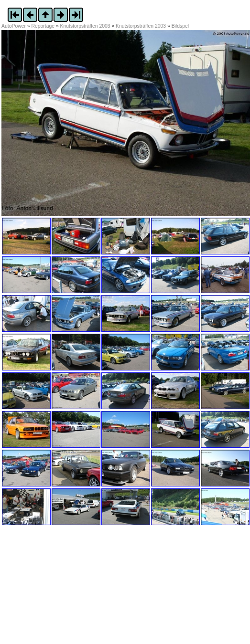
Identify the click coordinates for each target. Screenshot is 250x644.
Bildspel (180, 26)
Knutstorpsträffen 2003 (85, 26)
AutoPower (14, 26)
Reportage (43, 26)
